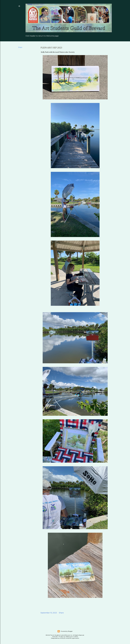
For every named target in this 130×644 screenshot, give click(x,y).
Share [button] (20, 47)
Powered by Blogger (65, 631)
